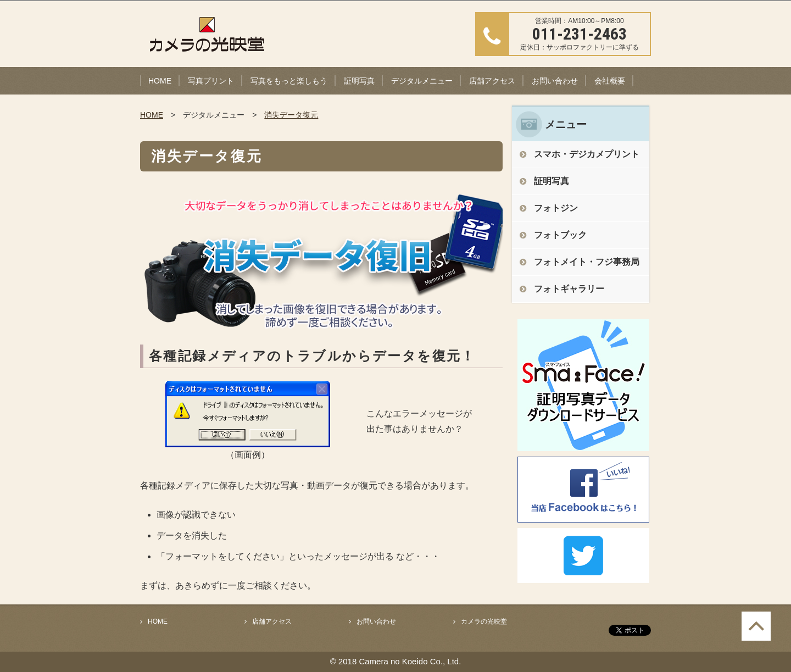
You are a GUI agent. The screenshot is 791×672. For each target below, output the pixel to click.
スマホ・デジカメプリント (587, 154)
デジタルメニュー (422, 81)
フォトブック (560, 235)
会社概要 (610, 81)
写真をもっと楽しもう (289, 81)
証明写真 (359, 81)
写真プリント (211, 81)
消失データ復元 (291, 115)
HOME (160, 81)
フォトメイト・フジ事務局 (587, 262)
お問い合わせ (555, 81)
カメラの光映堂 (484, 621)
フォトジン (556, 208)
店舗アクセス (492, 81)
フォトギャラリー (569, 289)
